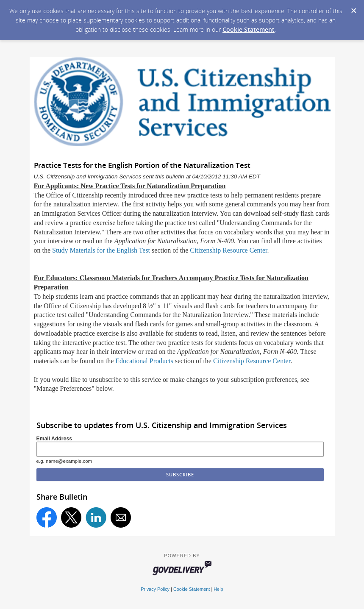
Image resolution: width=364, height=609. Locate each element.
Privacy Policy (155, 589)
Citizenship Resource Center (228, 250)
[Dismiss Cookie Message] (353, 8)
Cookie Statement (249, 29)
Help (218, 589)
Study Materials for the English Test (101, 250)
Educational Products (144, 361)
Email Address (54, 439)
